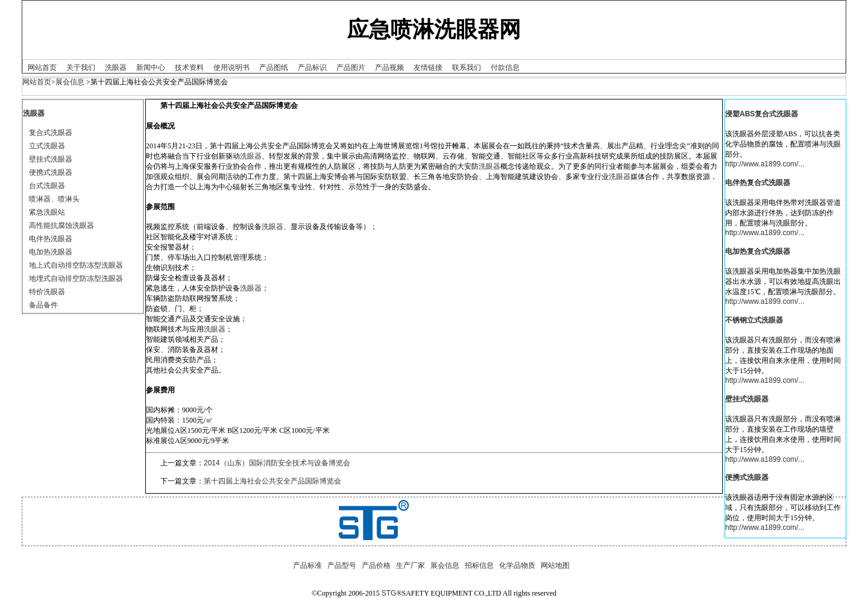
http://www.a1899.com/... (765, 164)
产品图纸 (274, 68)
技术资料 (189, 68)
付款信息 (505, 68)
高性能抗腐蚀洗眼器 (61, 225)
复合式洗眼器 (51, 133)
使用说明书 (231, 68)
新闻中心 (151, 68)
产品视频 (389, 68)
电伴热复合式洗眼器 (758, 183)
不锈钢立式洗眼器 (754, 320)
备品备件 (43, 305)
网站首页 (42, 68)
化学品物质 (517, 565)
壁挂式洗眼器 (51, 159)
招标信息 (479, 565)
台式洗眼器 (47, 186)
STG (389, 593)
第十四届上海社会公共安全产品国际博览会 (272, 481)
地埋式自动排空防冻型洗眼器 (76, 279)
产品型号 (342, 565)
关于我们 (81, 68)
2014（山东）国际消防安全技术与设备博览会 (277, 463)
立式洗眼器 (47, 146)
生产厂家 (410, 565)
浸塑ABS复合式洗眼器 (762, 114)
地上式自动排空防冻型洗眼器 (76, 265)
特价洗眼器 (47, 292)
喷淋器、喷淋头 (54, 199)
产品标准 (307, 565)
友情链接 (428, 68)
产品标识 (312, 68)
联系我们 (467, 68)
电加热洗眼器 (51, 252)
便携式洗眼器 (51, 172)
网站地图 (555, 565)
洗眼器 (116, 68)
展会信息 (70, 82)
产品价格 (376, 565)
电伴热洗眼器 (51, 239)
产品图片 (351, 68)
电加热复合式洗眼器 (758, 251)
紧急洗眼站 (47, 212)
